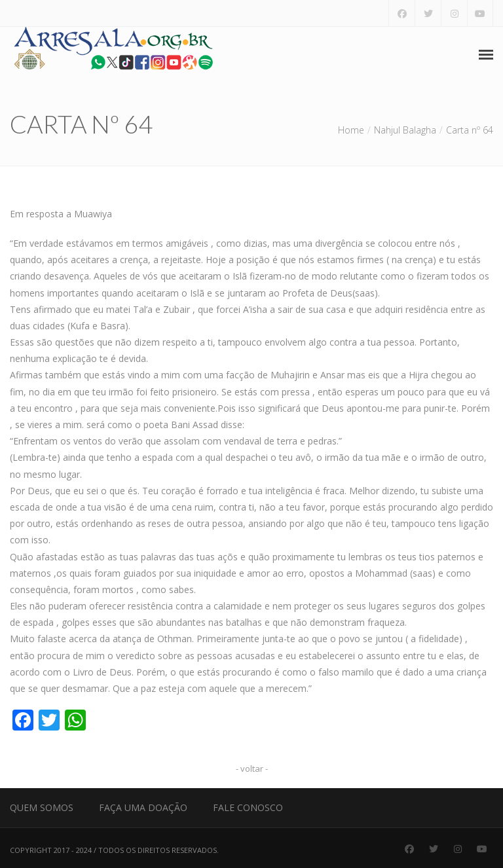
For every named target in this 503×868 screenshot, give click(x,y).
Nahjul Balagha (405, 130)
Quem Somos (42, 807)
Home (351, 130)
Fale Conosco (248, 807)
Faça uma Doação (143, 807)
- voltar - (252, 769)
